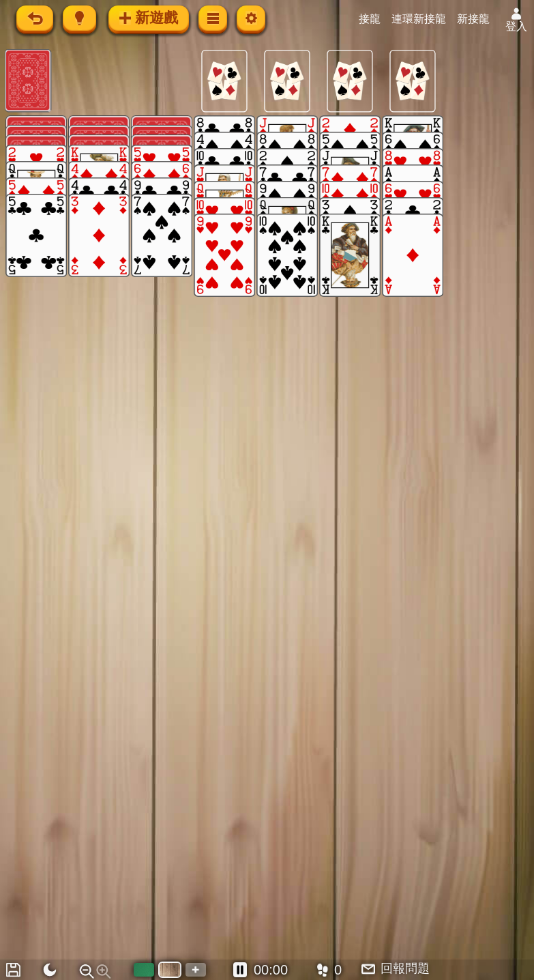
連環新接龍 (419, 19)
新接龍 (474, 19)
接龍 (370, 19)
